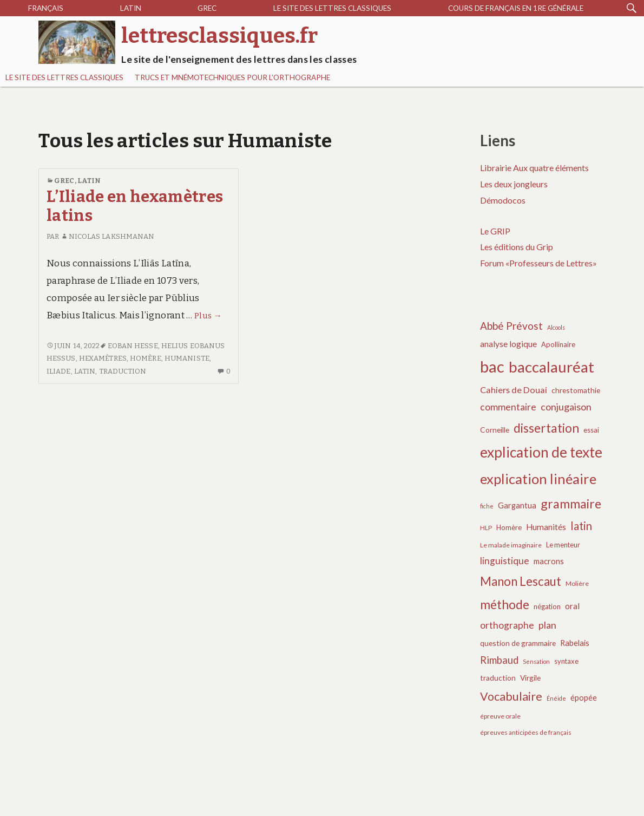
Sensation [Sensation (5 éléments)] (536, 661)
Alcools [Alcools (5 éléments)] (556, 327)
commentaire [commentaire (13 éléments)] (508, 407)
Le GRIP (495, 231)
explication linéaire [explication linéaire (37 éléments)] (538, 479)
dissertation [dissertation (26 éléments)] (546, 428)
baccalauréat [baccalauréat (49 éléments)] (551, 367)
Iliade (59, 371)
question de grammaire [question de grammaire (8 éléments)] (518, 643)
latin (85, 371)
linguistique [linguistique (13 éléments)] (505, 561)
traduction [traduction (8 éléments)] (498, 678)
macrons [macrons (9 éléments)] (549, 561)
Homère (146, 358)
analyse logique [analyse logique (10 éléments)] (508, 344)
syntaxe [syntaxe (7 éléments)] (566, 661)
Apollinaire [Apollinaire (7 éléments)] (558, 344)
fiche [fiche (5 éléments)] (487, 506)
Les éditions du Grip (517, 247)
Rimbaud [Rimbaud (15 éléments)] (499, 660)
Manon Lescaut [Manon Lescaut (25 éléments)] (521, 581)
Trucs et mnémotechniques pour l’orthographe (232, 77)
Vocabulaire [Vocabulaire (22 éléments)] (511, 696)
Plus (208, 316)
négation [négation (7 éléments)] (547, 606)
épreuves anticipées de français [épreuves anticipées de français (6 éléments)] (526, 732)
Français (46, 8)
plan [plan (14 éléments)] (547, 625)
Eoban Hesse (133, 346)
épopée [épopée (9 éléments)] (584, 697)
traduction (123, 371)
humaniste (187, 358)
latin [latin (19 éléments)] (581, 526)
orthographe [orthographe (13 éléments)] (507, 625)
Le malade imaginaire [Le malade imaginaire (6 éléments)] (511, 545)
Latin (131, 8)
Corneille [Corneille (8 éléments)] (495, 430)
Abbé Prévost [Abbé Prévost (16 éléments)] (511, 326)
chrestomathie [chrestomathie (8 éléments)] (576, 390)
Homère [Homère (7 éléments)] (509, 527)
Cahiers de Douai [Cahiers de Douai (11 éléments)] (514, 390)
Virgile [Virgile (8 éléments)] (530, 678)
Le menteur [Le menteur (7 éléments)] (563, 545)
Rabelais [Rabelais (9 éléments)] (575, 643)
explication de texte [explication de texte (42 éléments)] (541, 452)
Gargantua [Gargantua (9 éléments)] (517, 505)
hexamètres (103, 358)
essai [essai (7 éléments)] (591, 430)
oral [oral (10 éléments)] (572, 606)
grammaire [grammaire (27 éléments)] (571, 504)
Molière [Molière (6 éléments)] (577, 583)
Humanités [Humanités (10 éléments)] (546, 527)
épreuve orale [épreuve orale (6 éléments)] (500, 716)
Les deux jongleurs (514, 184)
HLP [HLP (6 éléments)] (486, 528)
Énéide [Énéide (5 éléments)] (556, 698)
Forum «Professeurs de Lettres (536, 263)
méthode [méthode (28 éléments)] (505, 604)
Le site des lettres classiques (332, 8)
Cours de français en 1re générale (516, 8)
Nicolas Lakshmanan (107, 236)
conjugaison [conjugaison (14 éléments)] (566, 407)
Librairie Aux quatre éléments (534, 168)
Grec (207, 8)
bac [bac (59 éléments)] (492, 366)
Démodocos (503, 200)
